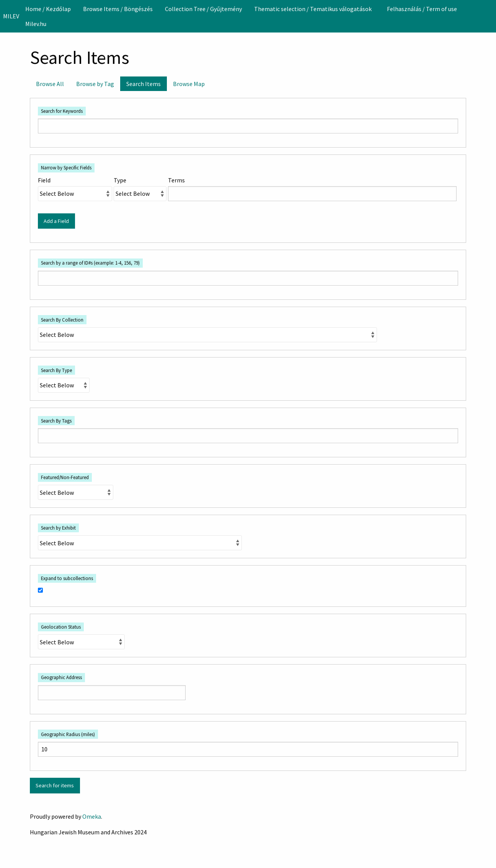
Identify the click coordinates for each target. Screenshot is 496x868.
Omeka (92, 816)
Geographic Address (61, 677)
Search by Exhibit (58, 528)
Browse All (50, 84)
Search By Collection (62, 320)
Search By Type (56, 370)
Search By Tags (56, 421)
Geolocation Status (61, 627)
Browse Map (189, 84)
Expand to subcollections (67, 578)
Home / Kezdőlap (48, 9)
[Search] (489, 16)
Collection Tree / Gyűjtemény (203, 9)
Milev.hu (36, 24)
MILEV (11, 16)
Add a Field (56, 221)
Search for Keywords (62, 111)
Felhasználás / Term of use (422, 9)
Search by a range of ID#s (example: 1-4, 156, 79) (90, 263)
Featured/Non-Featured (65, 477)
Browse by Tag (95, 84)
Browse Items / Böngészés (118, 9)
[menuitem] (48, 9)
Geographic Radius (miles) (68, 734)
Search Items (144, 84)
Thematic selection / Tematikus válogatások (313, 9)
